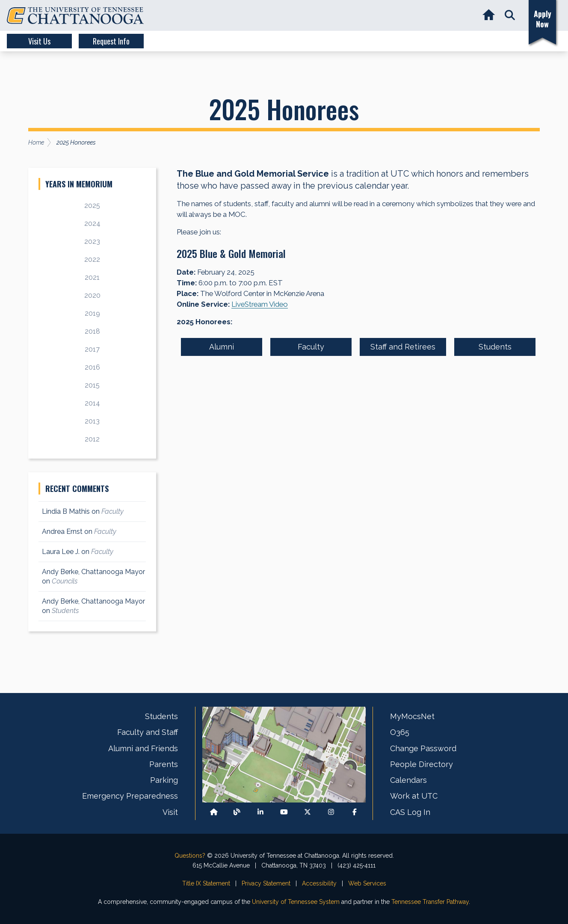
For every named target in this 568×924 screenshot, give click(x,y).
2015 (92, 385)
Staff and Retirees (403, 347)
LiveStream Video (260, 304)
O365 (400, 732)
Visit (170, 812)
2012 (92, 439)
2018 (92, 331)
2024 (92, 224)
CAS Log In (410, 812)
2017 (92, 349)
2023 (92, 241)
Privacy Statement (266, 883)
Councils (65, 581)
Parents (164, 764)
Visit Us (39, 41)
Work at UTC (414, 796)
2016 (92, 367)
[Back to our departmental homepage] (214, 812)
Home (36, 142)
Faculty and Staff (148, 732)
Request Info (111, 41)
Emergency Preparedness (130, 796)
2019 (92, 313)
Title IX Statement (206, 883)
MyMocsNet (412, 716)
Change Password (423, 748)
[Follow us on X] (308, 812)
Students (495, 347)
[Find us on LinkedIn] (260, 812)
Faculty (311, 347)
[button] (510, 16)
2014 (92, 403)
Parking (164, 780)
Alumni (222, 347)
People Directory (422, 764)
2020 (92, 295)
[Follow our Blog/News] (237, 812)
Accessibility (319, 883)
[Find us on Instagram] (331, 812)
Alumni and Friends (143, 748)
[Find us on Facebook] (355, 812)
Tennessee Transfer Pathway (430, 902)
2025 (92, 206)
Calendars (408, 780)
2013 (92, 421)
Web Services (367, 883)
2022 (92, 259)
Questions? (190, 856)
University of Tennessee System (296, 902)
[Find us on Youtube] (284, 812)
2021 (92, 277)
